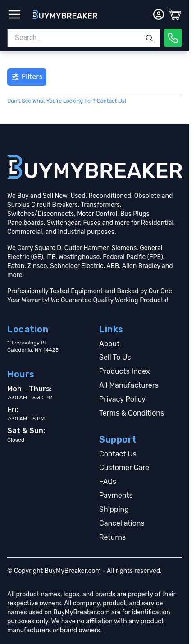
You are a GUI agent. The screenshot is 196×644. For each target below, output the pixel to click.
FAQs (108, 481)
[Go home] (95, 167)
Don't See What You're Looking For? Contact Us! (67, 101)
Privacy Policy (122, 399)
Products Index (125, 371)
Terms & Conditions (132, 413)
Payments (116, 495)
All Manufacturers (129, 385)
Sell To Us (115, 357)
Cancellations (122, 523)
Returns (112, 537)
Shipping (114, 509)
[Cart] (175, 14)
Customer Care (124, 467)
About (109, 344)
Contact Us (118, 454)
